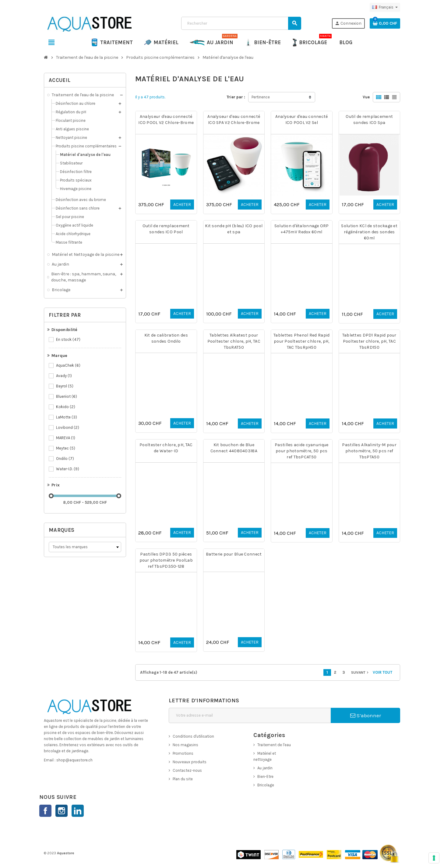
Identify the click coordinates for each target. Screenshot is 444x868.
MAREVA (66, 438)
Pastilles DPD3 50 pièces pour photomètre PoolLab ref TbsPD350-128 (166, 560)
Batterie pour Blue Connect (234, 554)
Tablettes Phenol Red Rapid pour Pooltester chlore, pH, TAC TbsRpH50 (301, 341)
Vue (366, 97)
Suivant (360, 672)
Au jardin (265, 768)
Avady (64, 376)
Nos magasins (185, 745)
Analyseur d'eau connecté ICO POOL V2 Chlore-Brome (166, 120)
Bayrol (65, 386)
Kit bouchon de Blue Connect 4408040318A (234, 448)
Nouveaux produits (190, 762)
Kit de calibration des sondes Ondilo (166, 338)
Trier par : (236, 97)
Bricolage (266, 785)
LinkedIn (78, 811)
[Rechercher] (241, 23)
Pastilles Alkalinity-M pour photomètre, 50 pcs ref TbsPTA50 (369, 451)
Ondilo (65, 459)
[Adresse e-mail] (250, 715)
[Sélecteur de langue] (385, 7)
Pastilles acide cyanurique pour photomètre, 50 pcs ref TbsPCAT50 (301, 451)
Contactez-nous (187, 770)
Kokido (66, 407)
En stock (69, 340)
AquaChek (69, 365)
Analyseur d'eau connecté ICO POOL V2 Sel (302, 120)
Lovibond (68, 428)
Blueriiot (67, 397)
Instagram (62, 811)
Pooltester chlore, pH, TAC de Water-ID (166, 448)
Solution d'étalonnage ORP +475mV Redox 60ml (302, 229)
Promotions (183, 753)
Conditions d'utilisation (193, 736)
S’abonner (366, 715)
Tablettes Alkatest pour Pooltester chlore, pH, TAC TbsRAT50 (234, 341)
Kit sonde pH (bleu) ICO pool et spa (234, 229)
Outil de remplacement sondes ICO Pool (166, 229)
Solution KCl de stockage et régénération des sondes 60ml (369, 232)
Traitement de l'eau (274, 745)
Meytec (66, 448)
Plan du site (183, 779)
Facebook (45, 811)
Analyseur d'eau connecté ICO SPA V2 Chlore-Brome (234, 120)
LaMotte (67, 417)
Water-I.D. (68, 469)
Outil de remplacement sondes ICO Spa (369, 120)
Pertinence (261, 97)
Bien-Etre (265, 776)
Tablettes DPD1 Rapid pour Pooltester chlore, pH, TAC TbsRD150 (369, 341)
